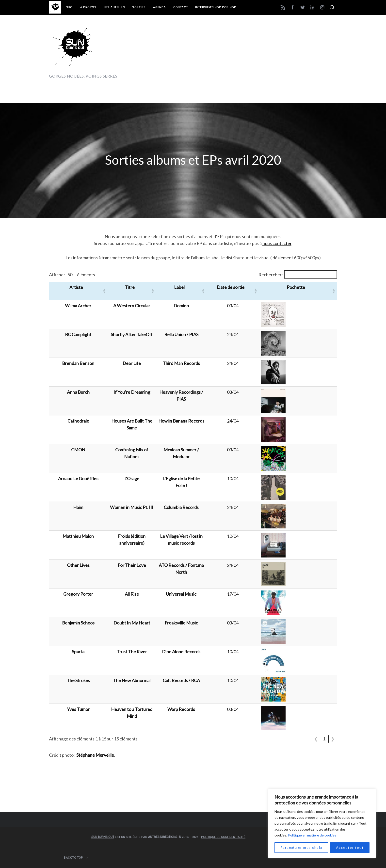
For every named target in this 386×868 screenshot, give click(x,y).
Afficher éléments (72, 274)
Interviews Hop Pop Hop (216, 7)
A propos (88, 7)
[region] (322, 823)
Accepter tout (350, 847)
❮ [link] (316, 739)
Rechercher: (271, 275)
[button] (99, 291)
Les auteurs (114, 7)
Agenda (159, 7)
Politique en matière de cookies (312, 835)
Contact (181, 7)
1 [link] (325, 739)
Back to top (77, 858)
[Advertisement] (247, 51)
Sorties (139, 7)
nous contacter (277, 243)
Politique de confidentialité (223, 837)
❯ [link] (333, 739)
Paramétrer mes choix (301, 847)
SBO (69, 7)
